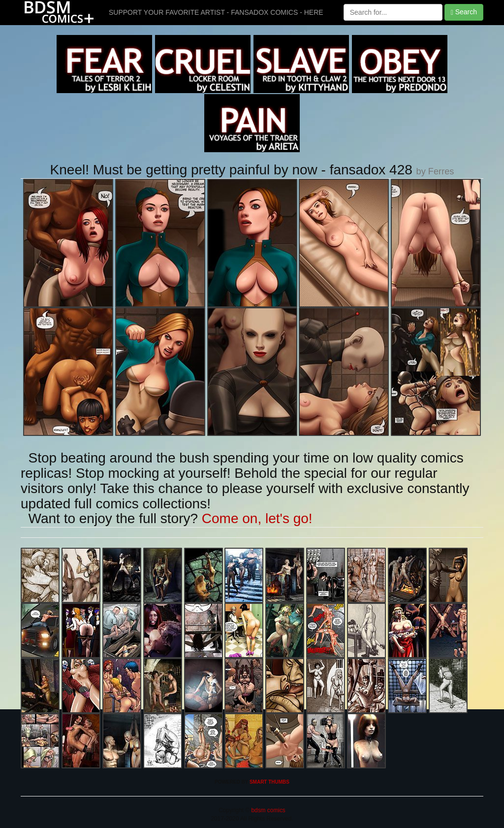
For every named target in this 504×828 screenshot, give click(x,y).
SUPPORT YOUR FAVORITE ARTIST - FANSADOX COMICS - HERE (216, 12)
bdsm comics (268, 810)
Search (464, 12)
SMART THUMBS (269, 782)
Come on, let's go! (257, 518)
